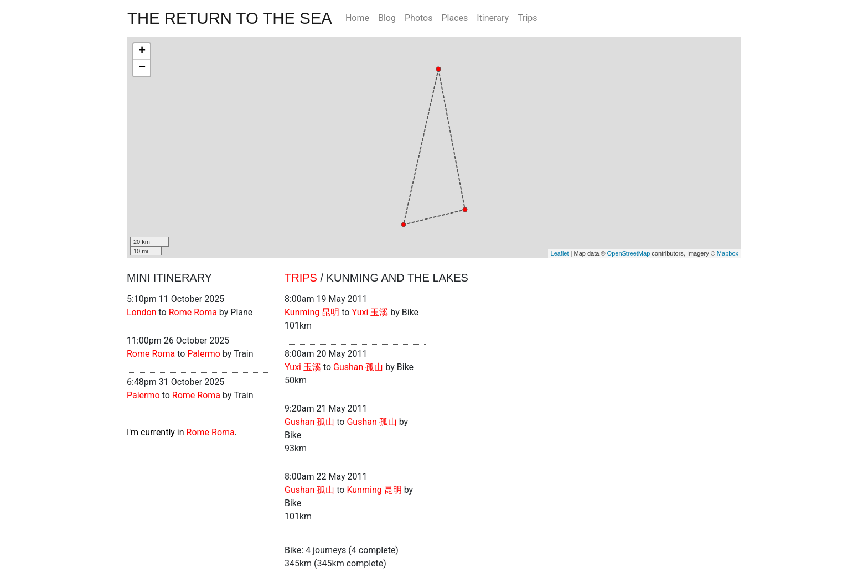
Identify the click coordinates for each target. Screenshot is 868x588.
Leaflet (560, 253)
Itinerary (493, 18)
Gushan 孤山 (358, 367)
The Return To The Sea (230, 18)
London (142, 312)
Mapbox (728, 253)
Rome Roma (193, 312)
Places (454, 18)
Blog (387, 18)
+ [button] (142, 51)
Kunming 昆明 (312, 312)
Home (357, 18)
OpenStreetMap (629, 253)
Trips (528, 18)
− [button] (142, 68)
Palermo (204, 354)
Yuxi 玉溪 (370, 312)
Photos (419, 18)
